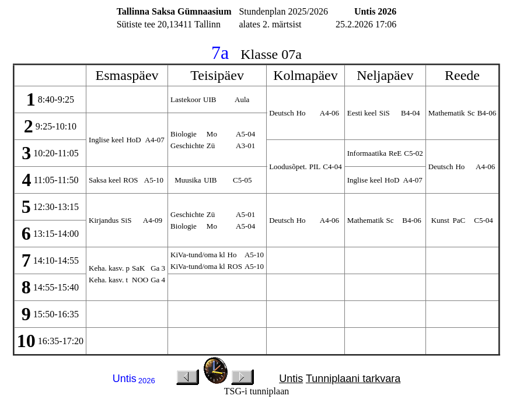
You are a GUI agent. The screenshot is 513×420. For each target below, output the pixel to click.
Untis (291, 379)
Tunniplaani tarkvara (353, 379)
